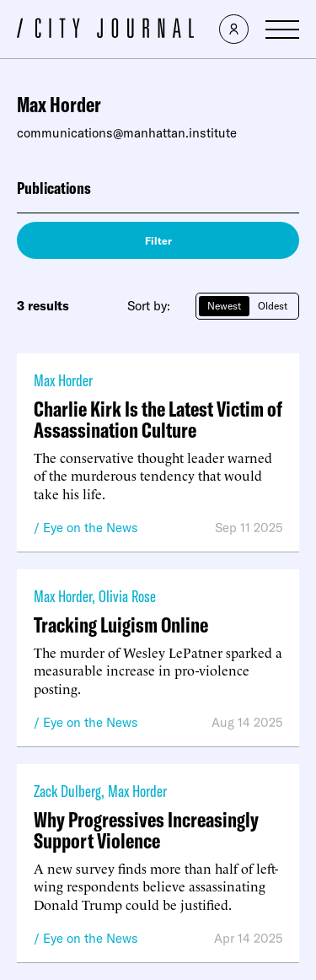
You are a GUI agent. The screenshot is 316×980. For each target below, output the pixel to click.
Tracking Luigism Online (121, 625)
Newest (224, 306)
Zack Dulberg (67, 791)
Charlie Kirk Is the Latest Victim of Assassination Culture (158, 419)
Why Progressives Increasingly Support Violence (146, 830)
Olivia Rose (127, 596)
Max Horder (63, 380)
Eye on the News (91, 528)
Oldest (273, 306)
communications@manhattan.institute (127, 133)
